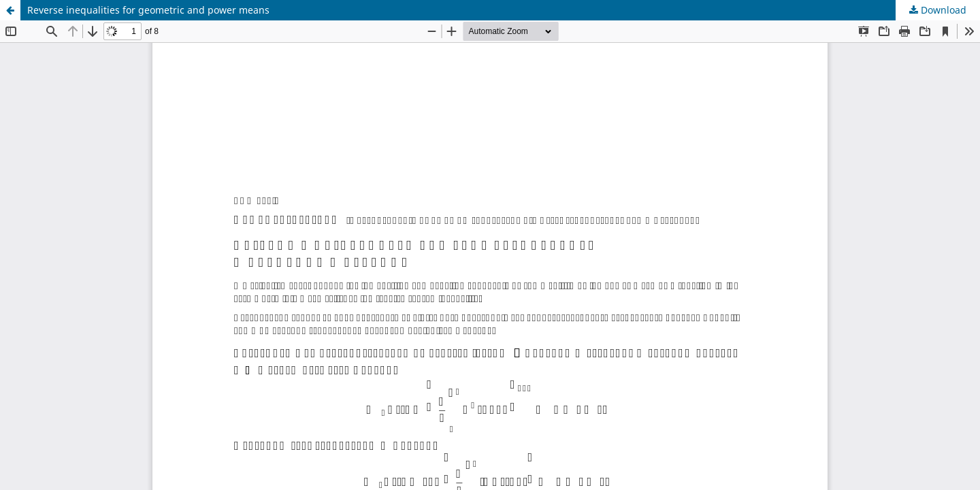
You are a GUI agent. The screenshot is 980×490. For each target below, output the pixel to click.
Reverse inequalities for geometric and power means (148, 10)
